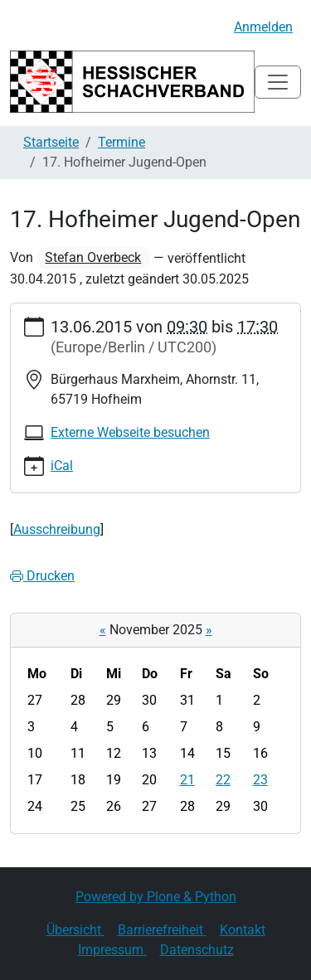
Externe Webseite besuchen (130, 432)
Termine (121, 142)
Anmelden (263, 27)
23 (260, 780)
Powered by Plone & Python (156, 897)
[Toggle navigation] (278, 82)
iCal (62, 466)
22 (223, 780)
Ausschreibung (57, 529)
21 (187, 780)
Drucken (42, 576)
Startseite (51, 142)
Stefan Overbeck (93, 257)
